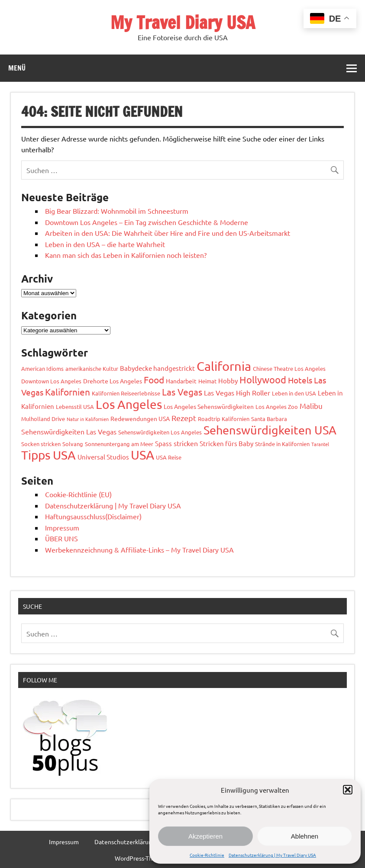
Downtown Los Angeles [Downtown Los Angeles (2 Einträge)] (51, 381)
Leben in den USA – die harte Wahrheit (105, 244)
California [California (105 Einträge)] (224, 366)
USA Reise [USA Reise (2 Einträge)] (169, 457)
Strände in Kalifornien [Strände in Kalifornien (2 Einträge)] (282, 444)
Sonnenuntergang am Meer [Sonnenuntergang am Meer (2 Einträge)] (119, 444)
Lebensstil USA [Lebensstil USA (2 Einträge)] (75, 407)
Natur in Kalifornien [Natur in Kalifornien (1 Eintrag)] (88, 419)
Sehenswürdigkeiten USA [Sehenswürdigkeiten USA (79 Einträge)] (270, 430)
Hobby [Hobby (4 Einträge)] (228, 381)
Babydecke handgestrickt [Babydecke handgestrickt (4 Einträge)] (157, 368)
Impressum (62, 527)
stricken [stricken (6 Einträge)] (186, 443)
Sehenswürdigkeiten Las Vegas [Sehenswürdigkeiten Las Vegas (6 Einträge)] (69, 431)
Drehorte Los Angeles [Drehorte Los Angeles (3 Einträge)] (113, 381)
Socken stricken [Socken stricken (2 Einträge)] (41, 444)
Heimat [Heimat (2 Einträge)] (207, 381)
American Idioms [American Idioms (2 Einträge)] (42, 368)
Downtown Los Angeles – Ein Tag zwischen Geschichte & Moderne (147, 222)
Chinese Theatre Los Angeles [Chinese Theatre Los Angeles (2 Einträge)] (289, 368)
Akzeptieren (205, 836)
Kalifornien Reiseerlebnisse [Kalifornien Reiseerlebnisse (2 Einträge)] (126, 393)
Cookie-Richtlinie (207, 855)
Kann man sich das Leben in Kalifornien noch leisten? (126, 255)
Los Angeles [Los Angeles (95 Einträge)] (129, 404)
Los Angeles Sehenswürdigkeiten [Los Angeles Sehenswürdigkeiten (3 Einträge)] (209, 406)
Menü (17, 68)
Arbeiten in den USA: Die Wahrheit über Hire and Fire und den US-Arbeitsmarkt (168, 233)
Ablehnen (305, 836)
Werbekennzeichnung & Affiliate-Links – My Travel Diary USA (139, 550)
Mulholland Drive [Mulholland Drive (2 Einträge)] (43, 419)
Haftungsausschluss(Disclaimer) (93, 516)
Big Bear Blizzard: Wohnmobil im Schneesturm (117, 211)
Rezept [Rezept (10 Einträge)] (184, 418)
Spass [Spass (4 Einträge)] (163, 443)
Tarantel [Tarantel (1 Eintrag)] (320, 444)
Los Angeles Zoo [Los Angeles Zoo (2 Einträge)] (277, 407)
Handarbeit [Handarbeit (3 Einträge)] (181, 381)
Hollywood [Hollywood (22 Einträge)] (263, 379)
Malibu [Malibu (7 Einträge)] (311, 406)
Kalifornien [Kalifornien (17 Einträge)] (68, 392)
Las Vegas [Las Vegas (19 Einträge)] (182, 392)
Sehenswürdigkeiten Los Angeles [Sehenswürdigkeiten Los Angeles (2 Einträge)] (160, 432)
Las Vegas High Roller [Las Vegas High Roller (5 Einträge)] (237, 392)
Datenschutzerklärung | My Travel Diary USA (272, 855)
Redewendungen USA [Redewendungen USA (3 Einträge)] (140, 418)
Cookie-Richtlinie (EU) (78, 494)
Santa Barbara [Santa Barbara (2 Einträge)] (269, 419)
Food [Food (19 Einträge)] (154, 379)
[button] (348, 790)
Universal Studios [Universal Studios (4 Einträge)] (103, 457)
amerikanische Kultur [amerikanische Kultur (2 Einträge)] (92, 368)
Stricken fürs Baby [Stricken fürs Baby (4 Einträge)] (226, 443)
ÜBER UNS (61, 538)
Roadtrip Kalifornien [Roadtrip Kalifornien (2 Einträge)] (224, 419)
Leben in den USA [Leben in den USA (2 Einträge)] (294, 393)
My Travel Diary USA (183, 22)
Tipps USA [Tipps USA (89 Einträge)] (48, 455)
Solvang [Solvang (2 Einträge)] (73, 444)
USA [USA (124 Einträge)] (142, 455)
